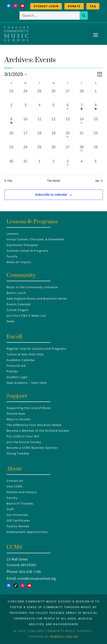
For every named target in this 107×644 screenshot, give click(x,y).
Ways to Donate (19, 419)
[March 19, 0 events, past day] (53, 138)
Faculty (12, 256)
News (11, 321)
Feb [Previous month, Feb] (8, 181)
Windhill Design (64, 637)
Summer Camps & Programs (28, 251)
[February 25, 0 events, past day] (39, 96)
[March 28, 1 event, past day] (82, 152)
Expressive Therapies (22, 245)
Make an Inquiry (19, 262)
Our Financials (17, 515)
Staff (10, 509)
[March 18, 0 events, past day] (39, 138)
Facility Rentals (18, 526)
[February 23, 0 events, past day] (11, 96)
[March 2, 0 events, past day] (11, 110)
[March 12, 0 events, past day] (53, 124)
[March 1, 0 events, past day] (96, 96)
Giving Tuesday (18, 453)
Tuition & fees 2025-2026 (25, 354)
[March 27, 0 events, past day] (68, 152)
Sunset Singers (18, 310)
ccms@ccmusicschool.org (37, 578)
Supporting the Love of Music (29, 408)
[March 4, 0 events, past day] (39, 110)
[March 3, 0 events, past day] (25, 110)
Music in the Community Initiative (32, 287)
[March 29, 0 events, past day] (96, 152)
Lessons (13, 234)
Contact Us (15, 481)
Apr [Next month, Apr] (99, 181)
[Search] (84, 16)
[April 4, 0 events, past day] (82, 166)
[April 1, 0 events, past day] (39, 166)
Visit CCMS (15, 486)
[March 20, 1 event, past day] (68, 138)
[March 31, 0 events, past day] (25, 166)
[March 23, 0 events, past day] (11, 152)
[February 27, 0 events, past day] (68, 96)
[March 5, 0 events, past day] (53, 110)
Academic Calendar (21, 360)
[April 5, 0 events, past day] (96, 166)
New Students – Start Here (27, 383)
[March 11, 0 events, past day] (39, 124)
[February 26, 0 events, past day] (53, 96)
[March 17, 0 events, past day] (25, 138)
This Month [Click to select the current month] (53, 181)
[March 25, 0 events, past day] (39, 152)
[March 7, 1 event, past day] (82, 110)
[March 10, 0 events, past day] (25, 124)
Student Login (46, 6)
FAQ (93, 6)
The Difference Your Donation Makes (34, 425)
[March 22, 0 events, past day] (96, 138)
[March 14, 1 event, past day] (82, 124)
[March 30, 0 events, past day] (11, 166)
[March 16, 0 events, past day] (11, 138)
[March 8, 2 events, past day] (96, 110)
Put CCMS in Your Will (23, 436)
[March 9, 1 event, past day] (11, 124)
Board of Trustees (20, 503)
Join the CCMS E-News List (26, 316)
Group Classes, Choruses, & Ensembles (36, 239)
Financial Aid (16, 366)
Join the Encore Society (24, 442)
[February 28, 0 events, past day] (82, 96)
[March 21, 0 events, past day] (82, 138)
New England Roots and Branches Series (37, 298)
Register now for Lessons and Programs (36, 349)
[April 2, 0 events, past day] (53, 166)
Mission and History (22, 492)
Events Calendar (19, 304)
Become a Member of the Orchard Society (38, 431)
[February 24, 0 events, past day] (25, 96)
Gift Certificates (18, 520)
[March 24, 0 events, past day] (25, 152)
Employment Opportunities (27, 532)
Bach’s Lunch (16, 293)
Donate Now (16, 414)
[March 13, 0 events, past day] (68, 124)
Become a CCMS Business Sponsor (32, 448)
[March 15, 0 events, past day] (96, 124)
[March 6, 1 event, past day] (68, 110)
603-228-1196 (30, 572)
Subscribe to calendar (51, 195)
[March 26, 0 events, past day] (53, 152)
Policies (12, 371)
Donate (74, 6)
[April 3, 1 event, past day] (68, 166)
